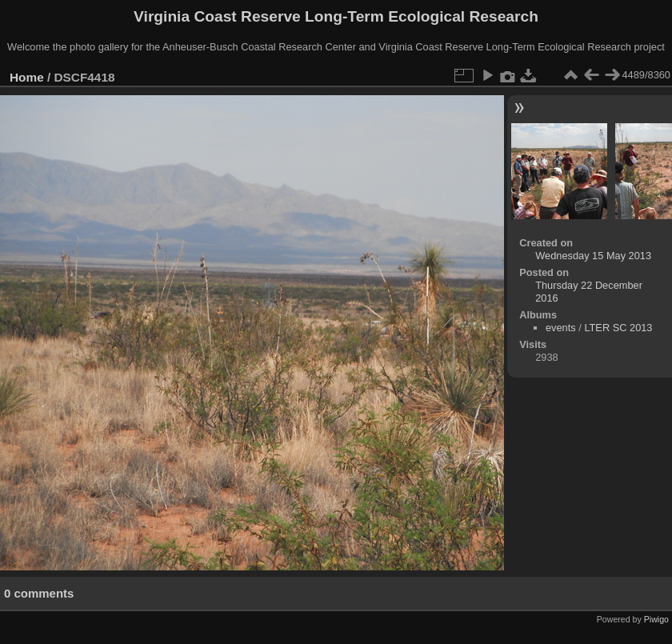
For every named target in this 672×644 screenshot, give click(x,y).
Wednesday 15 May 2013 (593, 256)
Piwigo (656, 619)
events (561, 328)
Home (27, 77)
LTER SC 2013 (618, 328)
